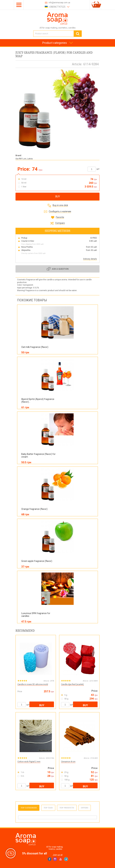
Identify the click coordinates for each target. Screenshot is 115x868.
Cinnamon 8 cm (68, 762)
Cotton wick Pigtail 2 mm (29, 762)
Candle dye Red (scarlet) (72, 684)
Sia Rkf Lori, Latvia (24, 159)
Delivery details (90, 259)
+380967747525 (57, 7)
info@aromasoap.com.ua (59, 3)
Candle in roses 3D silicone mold (33, 684)
